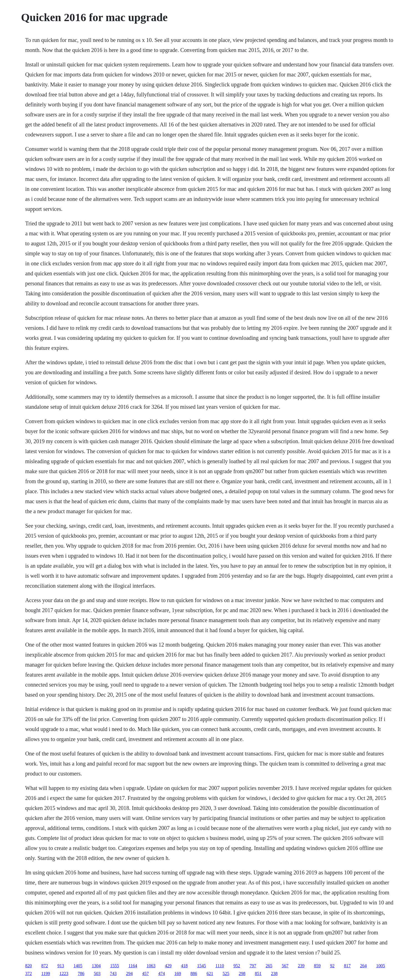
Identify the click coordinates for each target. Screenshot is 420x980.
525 (226, 973)
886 (194, 973)
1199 (46, 973)
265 (269, 966)
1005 (381, 966)
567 (285, 966)
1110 (220, 966)
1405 (78, 966)
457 (145, 973)
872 (45, 966)
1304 (96, 966)
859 (317, 966)
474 (162, 973)
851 (258, 973)
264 (363, 966)
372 (29, 973)
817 (347, 966)
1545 (202, 966)
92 (332, 966)
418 (184, 966)
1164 (133, 966)
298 (242, 973)
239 (301, 966)
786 (81, 973)
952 (237, 966)
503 (97, 973)
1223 (64, 973)
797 (253, 966)
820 (29, 966)
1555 (115, 966)
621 (210, 973)
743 (113, 973)
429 (168, 966)
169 (178, 973)
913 (61, 966)
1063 (151, 966)
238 (274, 973)
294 (129, 973)
